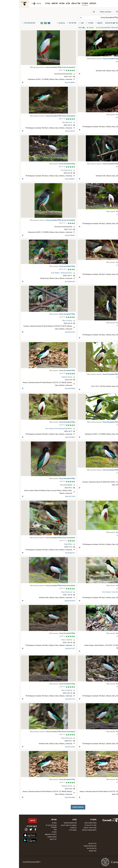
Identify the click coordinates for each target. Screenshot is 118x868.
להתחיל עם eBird (32, 834)
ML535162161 (51, 131)
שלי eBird (57, 3)
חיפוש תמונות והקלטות (70, 830)
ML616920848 (51, 389)
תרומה (13, 821)
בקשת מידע (54, 830)
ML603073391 (108, 338)
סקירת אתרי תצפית (71, 828)
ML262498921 (108, 227)
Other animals (86, 12)
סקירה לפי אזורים (72, 825)
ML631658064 (108, 488)
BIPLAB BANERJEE (47, 485)
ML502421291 (51, 332)
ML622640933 (108, 651)
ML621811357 (51, 649)
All (75, 12)
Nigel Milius (49, 544)
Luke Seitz (107, 121)
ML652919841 (51, 437)
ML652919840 (108, 601)
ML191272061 (108, 130)
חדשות (36, 3)
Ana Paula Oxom (48, 170)
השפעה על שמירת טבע (50, 825)
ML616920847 (108, 798)
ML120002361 (108, 548)
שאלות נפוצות (33, 837)
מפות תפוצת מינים (71, 823)
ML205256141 (108, 390)
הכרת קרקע (73, 844)
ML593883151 (51, 553)
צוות (36, 830)
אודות (43, 3)
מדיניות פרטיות (73, 848)
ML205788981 (51, 83)
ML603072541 (108, 278)
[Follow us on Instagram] (7, 829)
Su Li (109, 476)
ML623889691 (108, 74)
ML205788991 (51, 235)
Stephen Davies (48, 377)
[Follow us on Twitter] (12, 829)
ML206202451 (108, 437)
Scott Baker (106, 539)
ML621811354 (108, 747)
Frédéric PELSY (105, 429)
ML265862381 (51, 282)
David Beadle (106, 381)
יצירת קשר (34, 839)
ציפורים (111, 12)
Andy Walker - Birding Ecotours (43, 273)
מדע (49, 3)
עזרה (29, 3)
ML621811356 (108, 699)
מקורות (35, 823)
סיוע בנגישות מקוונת (71, 846)
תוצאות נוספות (59, 807)
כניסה (20, 3)
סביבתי (100, 12)
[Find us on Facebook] (16, 829)
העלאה (74, 3)
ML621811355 (51, 699)
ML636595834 (51, 601)
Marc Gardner (48, 321)
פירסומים (54, 828)
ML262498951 (51, 179)
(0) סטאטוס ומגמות (51, 823)
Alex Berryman (48, 122)
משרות (35, 832)
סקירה (66, 3)
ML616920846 (51, 798)
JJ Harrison (107, 65)
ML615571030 (51, 497)
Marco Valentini (48, 640)
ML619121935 (51, 747)
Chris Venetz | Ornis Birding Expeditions (40, 429)
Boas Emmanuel (48, 592)
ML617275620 (108, 179)
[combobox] (88, 18)
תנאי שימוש (74, 851)
